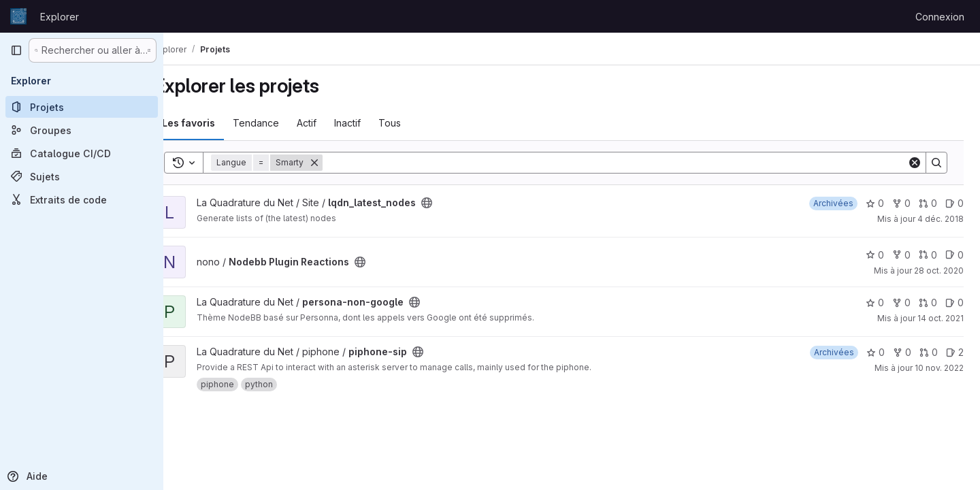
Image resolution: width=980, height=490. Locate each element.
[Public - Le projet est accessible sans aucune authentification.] (453, 203)
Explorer (60, 17)
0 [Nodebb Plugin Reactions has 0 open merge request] (928, 255)
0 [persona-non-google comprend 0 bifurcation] (901, 303)
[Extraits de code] (82, 199)
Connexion (940, 17)
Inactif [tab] (374, 123)
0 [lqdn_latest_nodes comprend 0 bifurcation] (901, 203)
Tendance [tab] (282, 123)
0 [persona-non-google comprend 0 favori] (875, 303)
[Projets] (82, 107)
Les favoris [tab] (215, 123)
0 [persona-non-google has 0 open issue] (954, 303)
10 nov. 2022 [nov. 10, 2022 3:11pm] (939, 368)
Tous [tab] (416, 123)
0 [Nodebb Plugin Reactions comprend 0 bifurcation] (901, 255)
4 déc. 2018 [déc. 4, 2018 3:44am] (941, 219)
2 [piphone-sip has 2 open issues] (955, 352)
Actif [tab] (333, 123)
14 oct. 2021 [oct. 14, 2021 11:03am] (941, 318)
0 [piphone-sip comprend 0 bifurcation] (902, 352)
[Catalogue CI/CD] (82, 153)
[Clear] (915, 163)
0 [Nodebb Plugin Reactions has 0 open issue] (954, 255)
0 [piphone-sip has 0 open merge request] (929, 352)
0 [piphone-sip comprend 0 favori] (876, 352)
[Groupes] (82, 130)
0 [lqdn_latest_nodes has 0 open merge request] (928, 203)
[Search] (628, 163)
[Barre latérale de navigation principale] (16, 50)
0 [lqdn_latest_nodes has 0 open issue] (954, 203)
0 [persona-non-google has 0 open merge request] (928, 303)
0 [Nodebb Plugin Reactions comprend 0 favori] (875, 255)
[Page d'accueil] (18, 16)
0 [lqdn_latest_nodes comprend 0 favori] (875, 203)
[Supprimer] (341, 163)
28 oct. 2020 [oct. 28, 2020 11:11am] (939, 271)
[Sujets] (82, 176)
